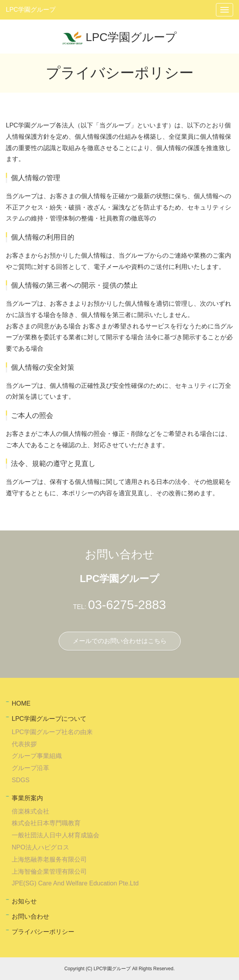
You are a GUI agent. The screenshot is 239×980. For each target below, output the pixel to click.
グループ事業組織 (37, 756)
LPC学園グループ (31, 10)
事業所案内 (27, 798)
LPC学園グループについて (49, 719)
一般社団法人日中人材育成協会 (56, 835)
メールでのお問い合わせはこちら (120, 641)
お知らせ (24, 901)
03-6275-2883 (127, 605)
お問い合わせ (31, 916)
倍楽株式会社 (31, 811)
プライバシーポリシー (43, 932)
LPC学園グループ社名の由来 (52, 732)
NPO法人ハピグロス (40, 847)
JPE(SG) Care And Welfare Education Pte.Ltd (75, 883)
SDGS (21, 780)
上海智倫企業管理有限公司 (49, 872)
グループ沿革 (31, 768)
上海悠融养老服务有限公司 (49, 859)
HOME (21, 703)
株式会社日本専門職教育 (46, 823)
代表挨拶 (24, 744)
